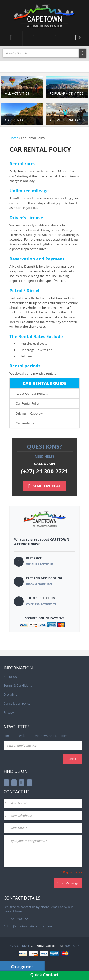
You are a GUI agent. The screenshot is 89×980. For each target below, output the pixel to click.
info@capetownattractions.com (29, 926)
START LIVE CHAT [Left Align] (45, 486)
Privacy (9, 712)
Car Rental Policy (28, 403)
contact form (13, 911)
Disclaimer (11, 694)
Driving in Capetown (30, 413)
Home (14, 138)
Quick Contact (45, 975)
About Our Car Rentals (32, 393)
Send (73, 759)
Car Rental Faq (26, 423)
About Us (10, 677)
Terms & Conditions (18, 685)
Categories (22, 967)
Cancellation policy (17, 703)
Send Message (68, 883)
